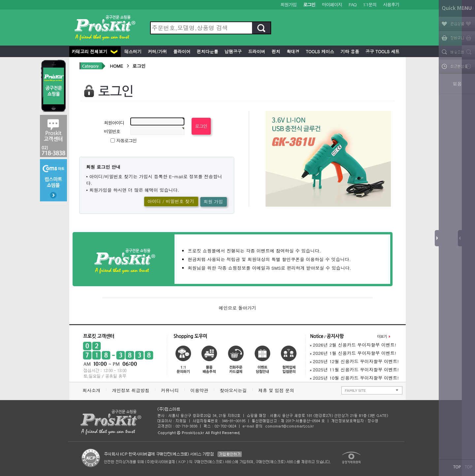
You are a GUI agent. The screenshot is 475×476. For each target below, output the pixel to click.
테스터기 (132, 51)
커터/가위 (157, 51)
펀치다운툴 (207, 51)
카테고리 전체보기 (95, 51)
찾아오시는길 (233, 390)
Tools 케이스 (319, 51)
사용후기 (391, 4)
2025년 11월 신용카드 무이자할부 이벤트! (354, 370)
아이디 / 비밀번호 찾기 (171, 201)
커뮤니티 (170, 390)
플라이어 (181, 51)
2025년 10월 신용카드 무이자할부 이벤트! (354, 378)
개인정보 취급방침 (130, 390)
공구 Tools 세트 (382, 51)
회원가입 (288, 4)
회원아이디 (114, 123)
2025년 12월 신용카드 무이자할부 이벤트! (354, 361)
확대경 (292, 51)
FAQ (352, 4)
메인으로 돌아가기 (237, 308)
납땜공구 (232, 51)
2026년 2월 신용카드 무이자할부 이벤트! (353, 345)
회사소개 (91, 390)
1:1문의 (370, 4)
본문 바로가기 (0, 0)
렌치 (275, 51)
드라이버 (256, 51)
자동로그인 (127, 140)
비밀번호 (112, 131)
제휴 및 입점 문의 (278, 390)
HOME (116, 66)
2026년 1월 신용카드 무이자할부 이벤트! (353, 353)
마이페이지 (332, 4)
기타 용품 (349, 51)
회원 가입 (213, 202)
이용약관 (199, 390)
